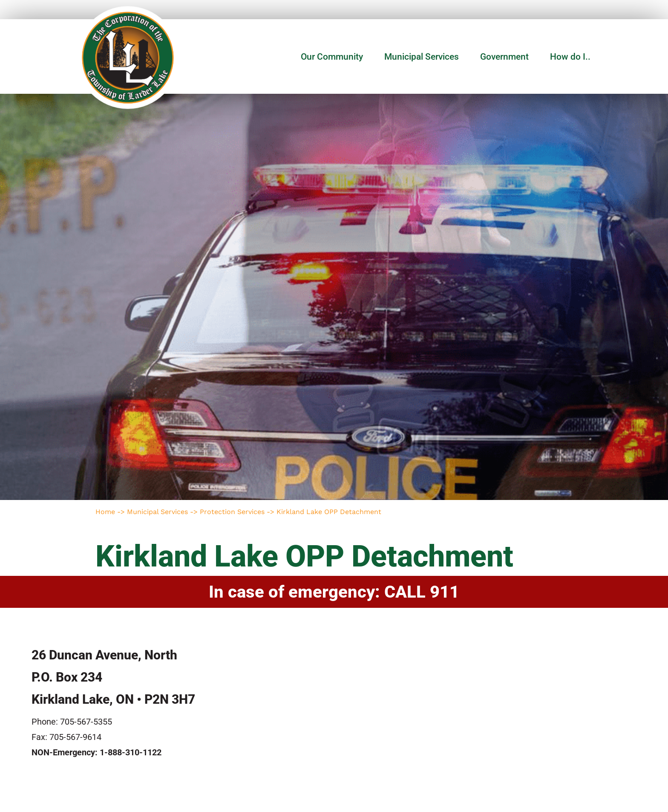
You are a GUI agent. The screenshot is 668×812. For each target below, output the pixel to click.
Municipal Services (424, 57)
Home (105, 512)
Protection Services (232, 512)
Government (507, 57)
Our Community (334, 57)
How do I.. (570, 57)
